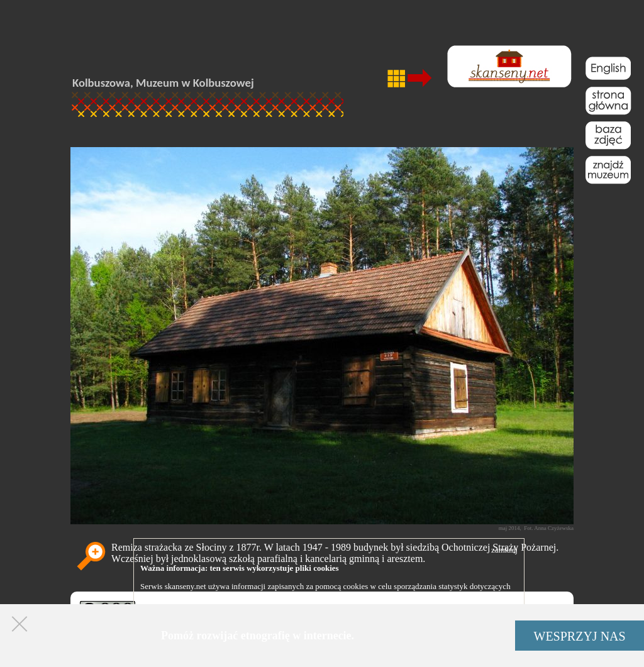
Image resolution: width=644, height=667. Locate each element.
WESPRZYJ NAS (580, 636)
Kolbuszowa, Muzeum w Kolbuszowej (163, 83)
